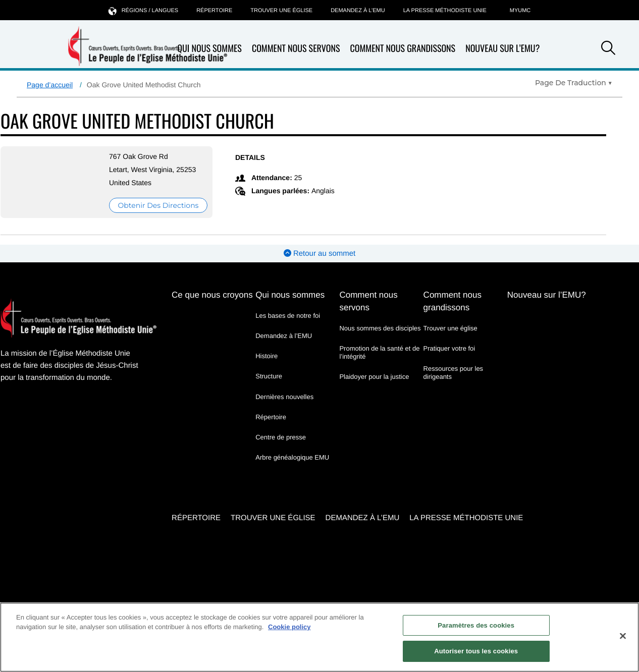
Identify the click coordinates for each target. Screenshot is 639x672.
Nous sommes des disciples (380, 328)
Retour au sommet (320, 254)
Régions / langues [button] (143, 10)
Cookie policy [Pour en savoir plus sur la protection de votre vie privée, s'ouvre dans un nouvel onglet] (289, 627)
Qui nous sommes (290, 295)
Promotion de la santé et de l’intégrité (379, 352)
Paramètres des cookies (476, 625)
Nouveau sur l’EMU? (502, 48)
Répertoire (214, 11)
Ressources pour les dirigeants (454, 373)
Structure (269, 376)
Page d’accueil (50, 85)
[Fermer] (623, 636)
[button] (608, 49)
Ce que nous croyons (212, 295)
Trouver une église (281, 11)
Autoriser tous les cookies (476, 651)
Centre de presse (281, 437)
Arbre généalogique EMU (292, 457)
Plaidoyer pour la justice (374, 377)
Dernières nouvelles (284, 397)
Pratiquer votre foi (449, 348)
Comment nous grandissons (403, 49)
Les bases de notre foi (288, 316)
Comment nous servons (296, 49)
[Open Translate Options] (574, 83)
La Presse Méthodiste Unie (445, 11)
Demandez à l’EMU (358, 11)
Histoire (267, 356)
